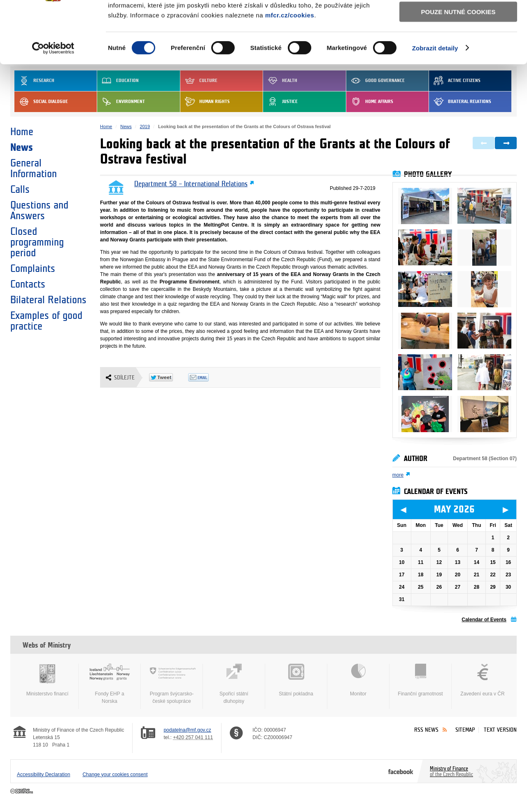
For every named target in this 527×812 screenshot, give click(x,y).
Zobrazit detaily (435, 103)
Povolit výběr (458, 43)
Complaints (33, 269)
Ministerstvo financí (47, 680)
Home (22, 132)
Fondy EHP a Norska (110, 684)
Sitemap (465, 730)
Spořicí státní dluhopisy (234, 684)
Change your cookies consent (115, 775)
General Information (34, 168)
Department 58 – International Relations (191, 184)
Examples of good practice (46, 321)
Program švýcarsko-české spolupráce (172, 684)
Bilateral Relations (48, 300)
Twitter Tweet (169, 377)
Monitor (358, 680)
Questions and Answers (39, 211)
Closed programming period (37, 242)
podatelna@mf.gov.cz (187, 730)
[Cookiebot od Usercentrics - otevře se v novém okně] (53, 103)
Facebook (401, 771)
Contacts (28, 284)
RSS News (426, 730)
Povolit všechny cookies (458, 20)
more (398, 475)
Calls (20, 190)
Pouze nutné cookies (458, 67)
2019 (145, 126)
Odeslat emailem (208, 377)
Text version (500, 730)
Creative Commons (22, 791)
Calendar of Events (484, 620)
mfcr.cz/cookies (290, 69)
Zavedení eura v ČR (483, 680)
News (22, 147)
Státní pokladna (296, 680)
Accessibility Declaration (43, 775)
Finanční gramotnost (420, 680)
